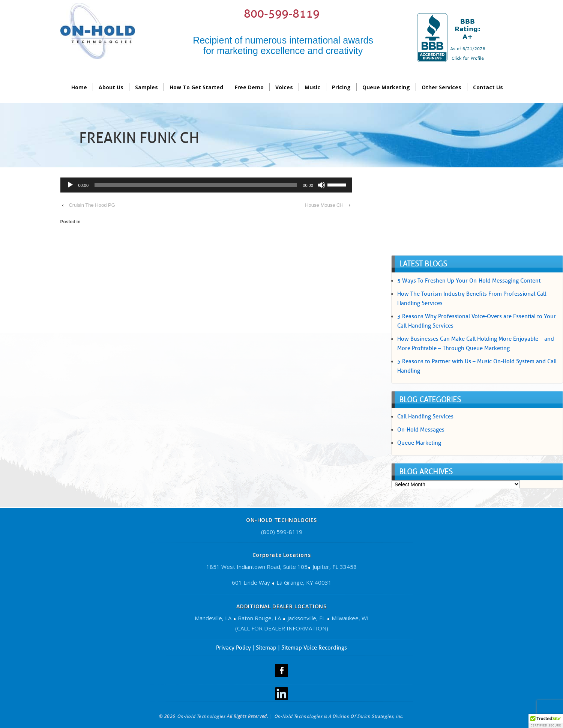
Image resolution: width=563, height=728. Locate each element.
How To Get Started (196, 87)
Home (79, 87)
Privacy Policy (233, 648)
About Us (111, 87)
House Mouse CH (324, 205)
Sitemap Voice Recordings (314, 648)
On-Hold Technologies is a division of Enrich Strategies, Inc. (339, 716)
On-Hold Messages (421, 430)
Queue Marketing (386, 87)
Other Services (441, 87)
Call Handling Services (425, 417)
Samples (146, 87)
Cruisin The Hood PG (92, 205)
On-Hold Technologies (201, 716)
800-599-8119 (282, 14)
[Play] (70, 185)
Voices (284, 87)
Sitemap (266, 648)
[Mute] (321, 185)
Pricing (341, 87)
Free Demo (249, 87)
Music (312, 87)
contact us (488, 87)
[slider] (196, 185)
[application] (206, 186)
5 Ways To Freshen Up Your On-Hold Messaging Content (469, 281)
